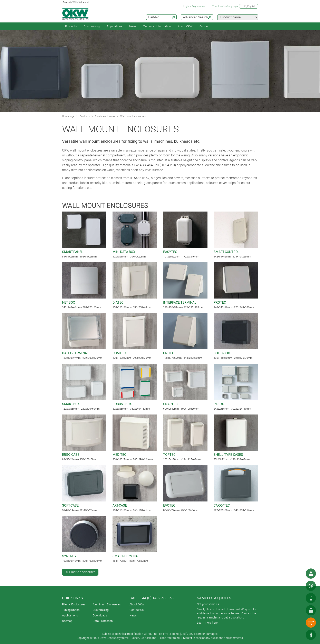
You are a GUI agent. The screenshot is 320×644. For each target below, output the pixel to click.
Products (71, 26)
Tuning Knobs (71, 610)
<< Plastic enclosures (80, 572)
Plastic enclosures (105, 116)
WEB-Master (184, 638)
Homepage (68, 116)
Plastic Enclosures (74, 604)
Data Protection (103, 621)
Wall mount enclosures (133, 116)
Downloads (100, 615)
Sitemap (67, 621)
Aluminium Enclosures (107, 604)
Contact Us (137, 610)
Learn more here (207, 623)
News (133, 26)
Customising (92, 26)
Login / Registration (194, 6)
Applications (114, 26)
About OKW (137, 604)
